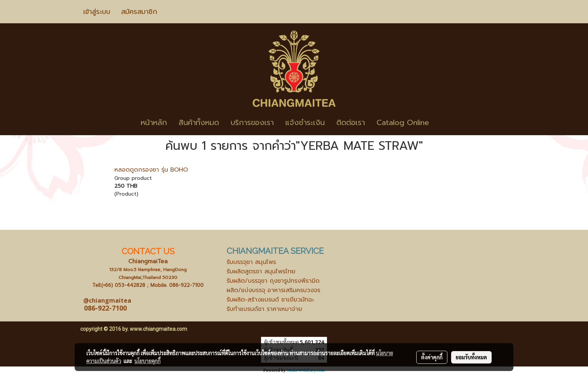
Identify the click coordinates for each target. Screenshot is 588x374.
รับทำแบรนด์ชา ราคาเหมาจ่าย (264, 309)
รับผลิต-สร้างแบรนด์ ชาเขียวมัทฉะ (270, 300)
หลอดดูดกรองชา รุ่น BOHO (151, 170)
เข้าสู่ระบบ (97, 12)
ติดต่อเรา (351, 122)
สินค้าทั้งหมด (199, 122)
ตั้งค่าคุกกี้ (432, 357)
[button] (446, 122)
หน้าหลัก (154, 122)
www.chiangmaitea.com (158, 329)
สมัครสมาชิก (139, 12)
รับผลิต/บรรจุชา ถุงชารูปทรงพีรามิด (273, 281)
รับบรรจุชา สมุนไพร (251, 262)
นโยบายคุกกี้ (147, 361)
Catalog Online (403, 122)
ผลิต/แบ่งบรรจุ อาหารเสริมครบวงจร (273, 290)
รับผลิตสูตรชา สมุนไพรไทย (261, 271)
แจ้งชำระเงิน (305, 122)
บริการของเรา (252, 122)
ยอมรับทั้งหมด (471, 357)
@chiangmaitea (107, 300)
